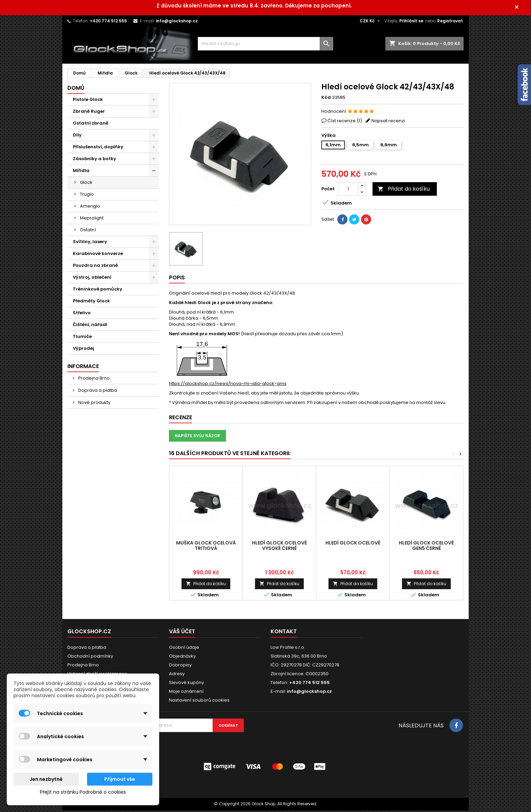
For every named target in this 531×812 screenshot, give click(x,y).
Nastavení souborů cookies (199, 702)
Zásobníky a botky (94, 160)
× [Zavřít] (521, 8)
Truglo (87, 196)
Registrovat (450, 23)
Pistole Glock (88, 101)
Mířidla (81, 172)
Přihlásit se (411, 23)
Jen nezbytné (46, 779)
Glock (86, 184)
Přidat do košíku (404, 190)
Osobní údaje (184, 649)
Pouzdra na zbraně (95, 267)
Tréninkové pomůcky (98, 291)
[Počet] (348, 191)
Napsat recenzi (388, 122)
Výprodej (83, 350)
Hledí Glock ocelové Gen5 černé (426, 547)
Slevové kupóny (186, 684)
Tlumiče (82, 338)
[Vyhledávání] (265, 45)
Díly (77, 137)
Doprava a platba (97, 392)
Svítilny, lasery (90, 243)
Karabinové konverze (98, 255)
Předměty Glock (91, 303)
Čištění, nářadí (90, 326)
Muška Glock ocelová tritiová (206, 547)
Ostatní (88, 231)
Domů (76, 90)
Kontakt (284, 633)
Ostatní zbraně (91, 125)
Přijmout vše (120, 779)
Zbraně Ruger (89, 113)
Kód (326, 99)
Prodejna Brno (93, 380)
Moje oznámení (186, 693)
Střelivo (82, 314)
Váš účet (182, 633)
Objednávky (182, 658)
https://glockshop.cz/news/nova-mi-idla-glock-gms (228, 385)
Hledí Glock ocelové (353, 544)
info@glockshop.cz (177, 23)
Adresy (177, 675)
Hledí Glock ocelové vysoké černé (279, 547)
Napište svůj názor (197, 437)
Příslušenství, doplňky (98, 148)
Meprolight (92, 220)
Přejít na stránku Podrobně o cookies (83, 792)
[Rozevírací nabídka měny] (371, 23)
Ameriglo (90, 208)
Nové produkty (94, 404)
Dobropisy (180, 667)
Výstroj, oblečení (92, 279)
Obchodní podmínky (90, 658)
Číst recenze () (345, 122)
